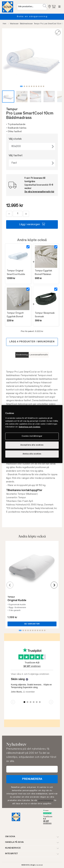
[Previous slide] (10, 585)
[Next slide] (54, 585)
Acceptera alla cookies (32, 445)
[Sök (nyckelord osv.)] (30, 7)
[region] (32, 434)
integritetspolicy (46, 800)
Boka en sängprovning (35, 17)
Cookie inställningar (32, 436)
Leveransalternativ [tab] (39, 355)
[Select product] (28, 247)
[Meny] (59, 7)
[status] (18, 214)
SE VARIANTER (32, 624)
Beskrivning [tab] (22, 355)
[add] (26, 214)
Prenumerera (32, 779)
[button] (45, 6)
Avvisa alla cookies (32, 454)
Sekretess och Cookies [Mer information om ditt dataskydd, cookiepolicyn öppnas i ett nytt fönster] (29, 427)
